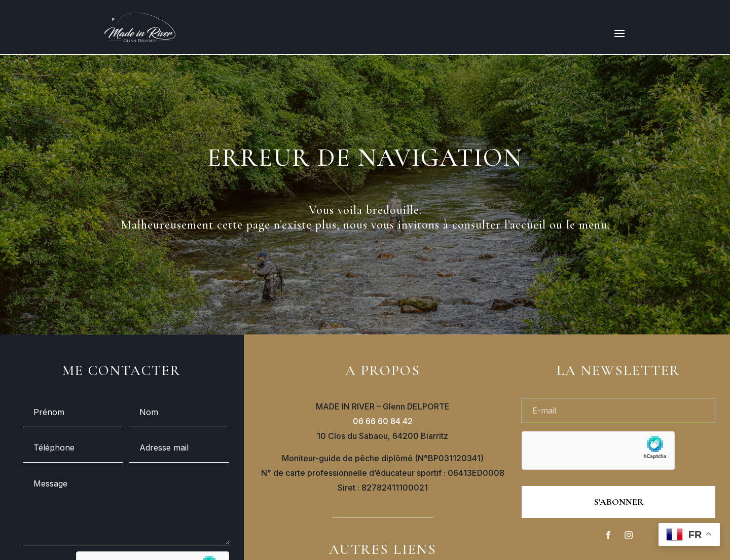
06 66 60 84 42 (383, 421)
